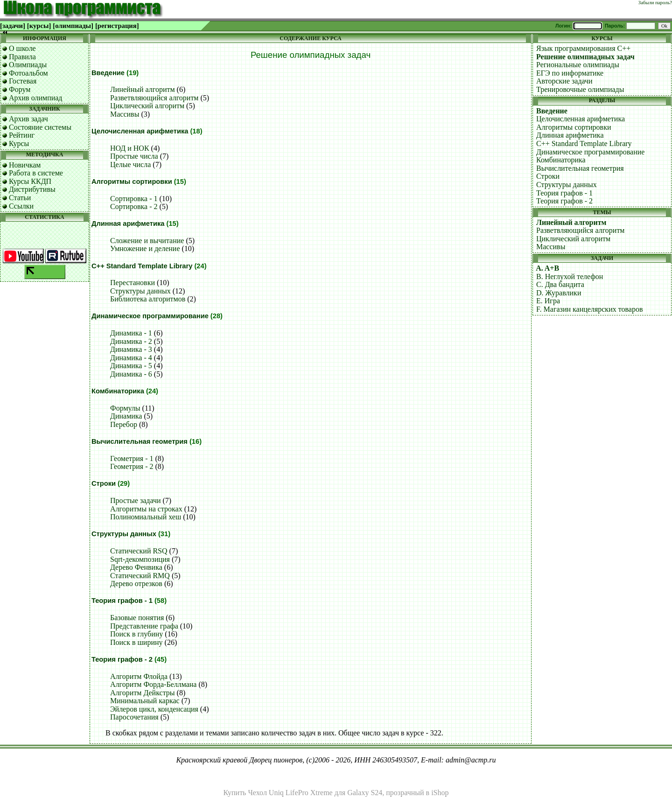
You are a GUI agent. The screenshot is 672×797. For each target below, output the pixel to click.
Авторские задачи (564, 81)
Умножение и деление (145, 248)
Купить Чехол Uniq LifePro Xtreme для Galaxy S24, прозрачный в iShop (336, 793)
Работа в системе (36, 173)
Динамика (126, 416)
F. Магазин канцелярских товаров (589, 309)
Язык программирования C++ (583, 48)
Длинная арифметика (128, 224)
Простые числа (134, 156)
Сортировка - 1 (134, 199)
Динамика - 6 (131, 374)
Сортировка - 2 (134, 206)
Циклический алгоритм (147, 106)
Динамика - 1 (131, 333)
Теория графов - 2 (122, 659)
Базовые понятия (137, 618)
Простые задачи (136, 500)
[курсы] (39, 26)
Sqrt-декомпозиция (140, 559)
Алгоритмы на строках (146, 509)
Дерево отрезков (136, 584)
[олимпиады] (73, 26)
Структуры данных (140, 291)
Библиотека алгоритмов (148, 299)
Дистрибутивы (32, 189)
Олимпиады (28, 65)
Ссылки (21, 206)
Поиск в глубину (136, 634)
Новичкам (25, 165)
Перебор (124, 424)
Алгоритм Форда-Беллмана (153, 684)
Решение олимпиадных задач (585, 57)
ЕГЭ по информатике (570, 73)
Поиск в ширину (136, 642)
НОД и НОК (130, 148)
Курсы (19, 143)
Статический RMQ (140, 576)
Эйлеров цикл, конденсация (154, 709)
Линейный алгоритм (143, 89)
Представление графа (144, 626)
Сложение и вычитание (147, 241)
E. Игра (548, 301)
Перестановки (133, 283)
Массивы (125, 114)
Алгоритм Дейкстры (143, 693)
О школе (22, 48)
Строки (104, 483)
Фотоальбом (28, 73)
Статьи (20, 198)
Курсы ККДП (30, 181)
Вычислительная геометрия (140, 441)
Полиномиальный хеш (146, 517)
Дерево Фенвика (136, 567)
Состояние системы (40, 127)
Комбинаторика (118, 391)
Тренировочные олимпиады (580, 89)
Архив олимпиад (36, 98)
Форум (20, 89)
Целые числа (130, 164)
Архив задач (28, 119)
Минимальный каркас (145, 701)
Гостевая (23, 81)
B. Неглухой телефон (570, 276)
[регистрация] (117, 26)
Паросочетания (134, 717)
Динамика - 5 (131, 366)
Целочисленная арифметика (140, 131)
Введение (108, 73)
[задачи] (13, 26)
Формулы (125, 408)
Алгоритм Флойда (139, 676)
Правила (22, 57)
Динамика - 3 (131, 349)
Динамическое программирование (150, 316)
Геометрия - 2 (132, 466)
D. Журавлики (559, 293)
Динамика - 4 (131, 358)
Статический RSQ (139, 551)
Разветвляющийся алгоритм (154, 98)
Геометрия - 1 (132, 458)
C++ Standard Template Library (142, 266)
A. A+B (547, 268)
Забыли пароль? (655, 3)
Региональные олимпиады (578, 65)
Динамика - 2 (131, 341)
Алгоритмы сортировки (132, 182)
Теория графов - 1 (122, 601)
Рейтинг (22, 135)
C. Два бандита (560, 284)
